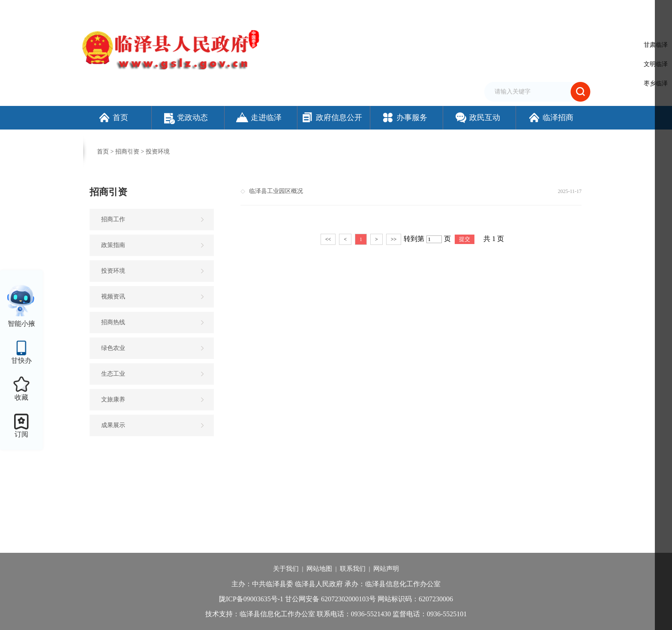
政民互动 (477, 118)
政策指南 (113, 245)
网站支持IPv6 (385, 10)
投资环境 (158, 152)
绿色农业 (113, 348)
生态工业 (113, 374)
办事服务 (404, 118)
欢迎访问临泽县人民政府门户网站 (123, 10)
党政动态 (186, 118)
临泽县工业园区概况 (276, 191)
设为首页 (417, 10)
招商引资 (127, 152)
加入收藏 (445, 10)
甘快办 (21, 360)
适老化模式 (535, 10)
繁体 (468, 10)
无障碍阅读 (492, 10)
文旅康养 (113, 399)
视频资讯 (113, 297)
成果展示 (113, 425)
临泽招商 (550, 118)
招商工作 (113, 219)
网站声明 (386, 569)
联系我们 (353, 569)
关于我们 (286, 569)
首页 (113, 118)
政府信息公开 (331, 118)
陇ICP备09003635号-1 (251, 599)
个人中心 (578, 11)
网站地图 (319, 569)
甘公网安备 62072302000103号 (330, 599)
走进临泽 (259, 118)
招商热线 (113, 322)
